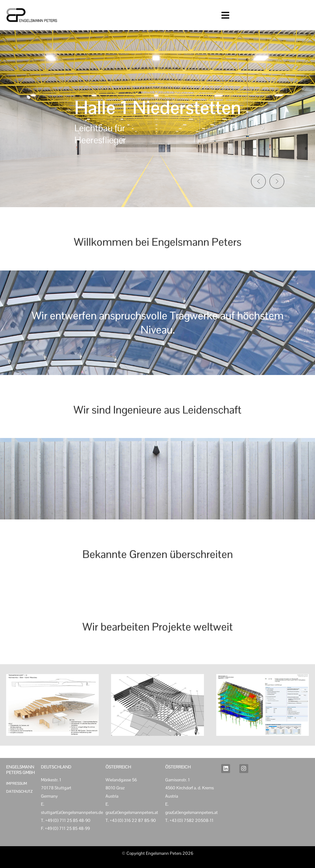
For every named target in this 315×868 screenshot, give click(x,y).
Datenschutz (19, 791)
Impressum (17, 783)
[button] (258, 181)
